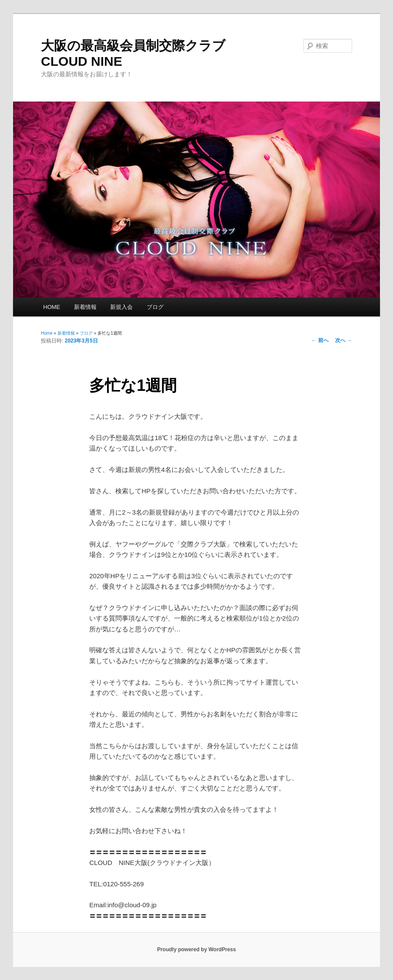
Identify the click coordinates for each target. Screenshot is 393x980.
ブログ (155, 307)
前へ (320, 340)
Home (47, 333)
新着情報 (85, 307)
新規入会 (121, 307)
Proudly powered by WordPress (196, 949)
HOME (52, 307)
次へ (344, 340)
